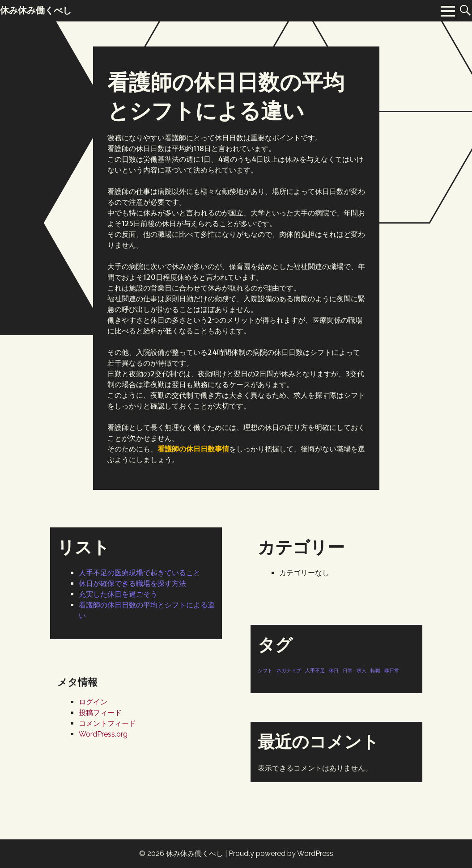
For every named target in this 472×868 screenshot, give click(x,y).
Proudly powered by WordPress (281, 853)
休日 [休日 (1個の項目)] (334, 670)
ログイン (93, 702)
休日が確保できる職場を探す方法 (132, 584)
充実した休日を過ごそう (118, 594)
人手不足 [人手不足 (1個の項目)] (315, 670)
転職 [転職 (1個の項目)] (375, 670)
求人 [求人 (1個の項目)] (361, 670)
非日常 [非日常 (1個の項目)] (392, 670)
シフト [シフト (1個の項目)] (265, 670)
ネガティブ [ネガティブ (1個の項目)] (289, 670)
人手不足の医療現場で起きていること (140, 573)
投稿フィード (100, 713)
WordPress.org (103, 734)
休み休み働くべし (195, 853)
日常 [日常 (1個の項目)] (348, 670)
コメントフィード (107, 723)
